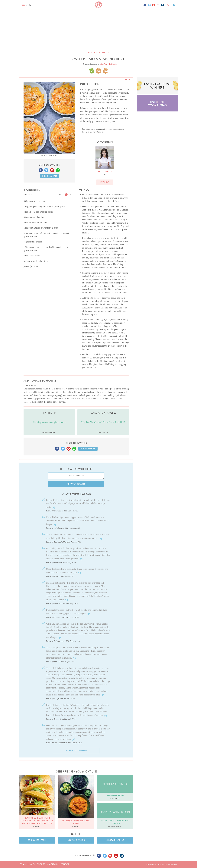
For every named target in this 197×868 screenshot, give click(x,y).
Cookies (41, 864)
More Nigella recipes (99, 53)
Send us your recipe (37, 840)
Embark (154, 864)
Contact (65, 864)
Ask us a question (76, 840)
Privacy (31, 864)
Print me (128, 80)
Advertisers (53, 864)
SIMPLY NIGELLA (108, 64)
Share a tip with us (115, 840)
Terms (23, 864)
